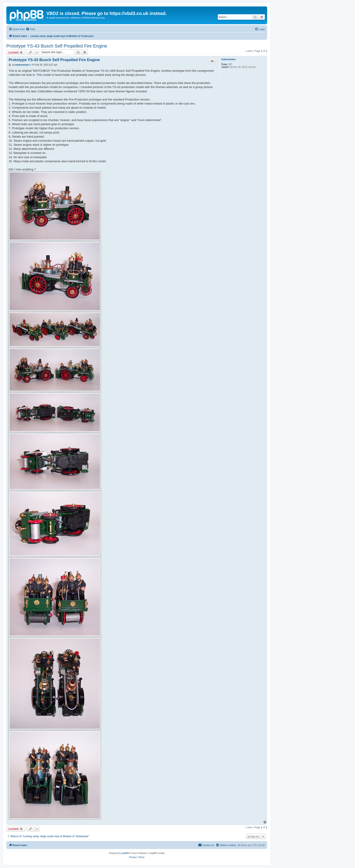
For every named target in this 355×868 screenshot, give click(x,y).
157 (230, 64)
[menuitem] (30, 29)
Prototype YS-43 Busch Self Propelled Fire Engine (57, 46)
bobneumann (229, 59)
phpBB (125, 853)
